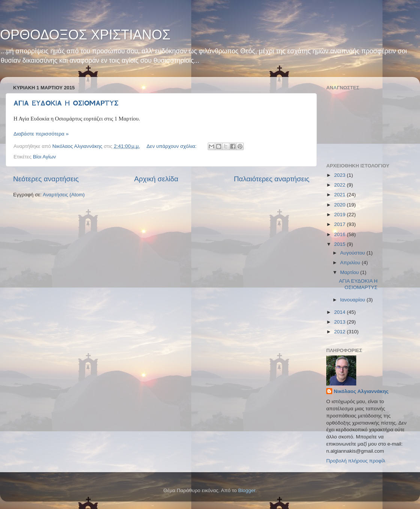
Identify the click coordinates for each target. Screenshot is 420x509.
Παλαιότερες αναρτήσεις (271, 179)
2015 (340, 244)
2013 (340, 322)
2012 (340, 332)
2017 (340, 224)
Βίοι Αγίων (44, 157)
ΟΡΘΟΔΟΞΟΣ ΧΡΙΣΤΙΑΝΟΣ (85, 35)
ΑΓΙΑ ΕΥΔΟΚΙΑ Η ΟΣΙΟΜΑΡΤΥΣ (66, 103)
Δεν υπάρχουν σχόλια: (172, 146)
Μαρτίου (350, 272)
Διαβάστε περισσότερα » (41, 134)
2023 (340, 175)
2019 (340, 215)
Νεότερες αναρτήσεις (46, 179)
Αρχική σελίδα (156, 179)
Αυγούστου (353, 253)
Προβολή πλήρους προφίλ (356, 461)
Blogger (247, 490)
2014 (340, 312)
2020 (340, 205)
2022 (340, 185)
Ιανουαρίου (353, 300)
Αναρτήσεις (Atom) (64, 195)
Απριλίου (351, 263)
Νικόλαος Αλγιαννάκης (361, 391)
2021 (340, 195)
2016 (340, 234)
